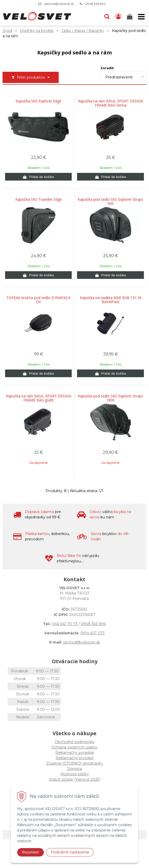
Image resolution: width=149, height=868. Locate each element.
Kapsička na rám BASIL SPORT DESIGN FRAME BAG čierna (110, 103)
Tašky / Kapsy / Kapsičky (83, 31)
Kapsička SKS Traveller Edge (39, 199)
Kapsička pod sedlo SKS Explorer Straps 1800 (110, 398)
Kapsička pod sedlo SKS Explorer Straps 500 (110, 201)
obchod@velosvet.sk (59, 4)
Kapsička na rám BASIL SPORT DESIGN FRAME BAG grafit (39, 398)
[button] (107, 17)
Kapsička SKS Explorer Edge (38, 101)
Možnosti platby (75, 774)
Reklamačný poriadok (75, 753)
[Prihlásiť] (118, 17)
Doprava (74, 769)
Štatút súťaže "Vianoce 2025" (75, 779)
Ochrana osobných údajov (74, 747)
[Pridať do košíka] (38, 177)
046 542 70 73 (65, 624)
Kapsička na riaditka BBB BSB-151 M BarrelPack (110, 300)
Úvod (7, 31)
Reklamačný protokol (75, 758)
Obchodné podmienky (75, 742)
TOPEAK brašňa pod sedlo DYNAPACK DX (38, 300)
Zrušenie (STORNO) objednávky (74, 763)
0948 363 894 (95, 4)
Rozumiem (30, 852)
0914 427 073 (92, 633)
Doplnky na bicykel (37, 31)
